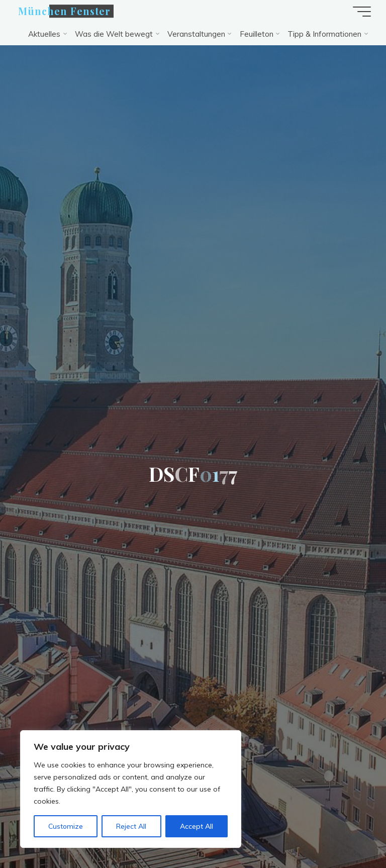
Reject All (131, 826)
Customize (66, 826)
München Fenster (64, 11)
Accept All (197, 826)
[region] (131, 789)
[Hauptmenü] (362, 12)
